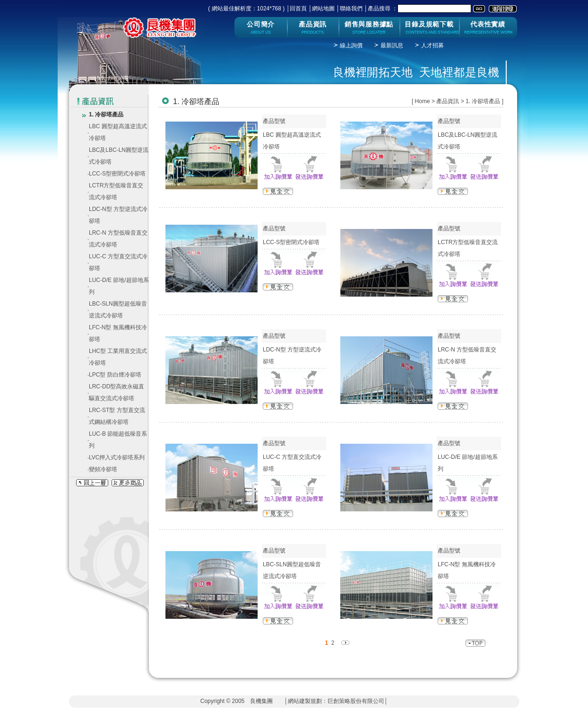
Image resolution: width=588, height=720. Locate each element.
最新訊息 (392, 45)
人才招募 (432, 45)
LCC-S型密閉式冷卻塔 (117, 174)
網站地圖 (323, 9)
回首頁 (298, 9)
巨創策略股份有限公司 (356, 701)
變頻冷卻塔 (103, 469)
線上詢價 (351, 45)
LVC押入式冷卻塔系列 (117, 457)
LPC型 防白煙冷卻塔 (115, 375)
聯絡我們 (351, 9)
